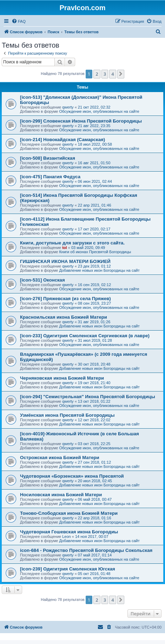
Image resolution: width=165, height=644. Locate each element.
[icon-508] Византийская (48, 158)
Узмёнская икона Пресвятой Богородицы (67, 415)
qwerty (68, 107)
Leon (66, 536)
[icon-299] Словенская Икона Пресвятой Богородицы (81, 121)
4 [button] (113, 74)
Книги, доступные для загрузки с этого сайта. (72, 243)
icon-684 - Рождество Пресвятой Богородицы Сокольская (86, 550)
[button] (121, 74)
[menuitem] (19, 21)
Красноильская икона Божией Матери (64, 317)
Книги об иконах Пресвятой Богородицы (95, 252)
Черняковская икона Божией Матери (62, 378)
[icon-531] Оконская (42, 280)
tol (64, 248)
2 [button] (97, 74)
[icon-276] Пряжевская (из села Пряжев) (65, 299)
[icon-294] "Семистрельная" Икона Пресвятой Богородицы (88, 397)
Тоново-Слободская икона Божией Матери (69, 513)
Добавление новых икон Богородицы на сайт (99, 270)
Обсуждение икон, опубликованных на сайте (99, 111)
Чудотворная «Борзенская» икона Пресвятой (72, 476)
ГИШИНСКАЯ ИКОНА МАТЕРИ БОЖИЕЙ (65, 261)
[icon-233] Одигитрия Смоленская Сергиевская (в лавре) (85, 336)
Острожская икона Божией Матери (60, 458)
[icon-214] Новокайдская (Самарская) (62, 140)
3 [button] (105, 74)
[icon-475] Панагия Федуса (50, 177)
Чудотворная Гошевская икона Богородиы (69, 532)
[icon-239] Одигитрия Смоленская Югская (68, 569)
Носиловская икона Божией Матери (61, 495)
